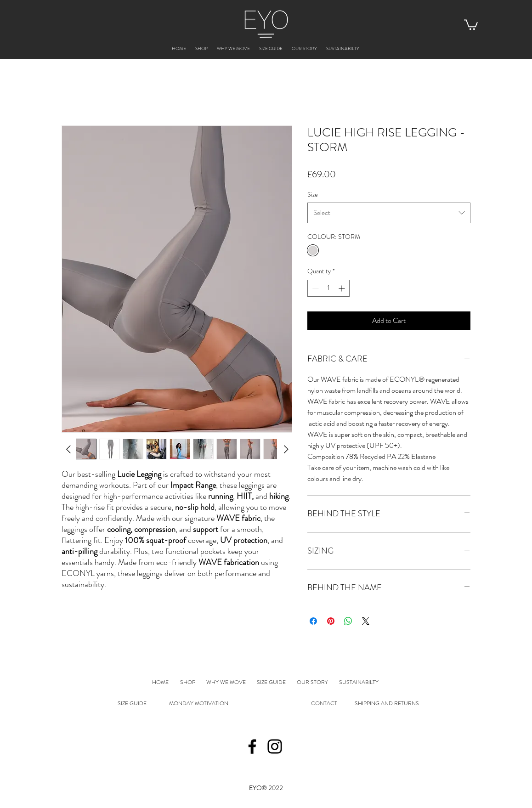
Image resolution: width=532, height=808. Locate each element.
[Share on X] (366, 621)
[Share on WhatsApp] (348, 621)
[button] (471, 24)
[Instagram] (275, 746)
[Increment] (342, 288)
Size (313, 194)
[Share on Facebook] (313, 621)
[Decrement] (314, 288)
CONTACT (324, 703)
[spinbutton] (328, 288)
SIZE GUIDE (132, 703)
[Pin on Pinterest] (331, 621)
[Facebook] (252, 746)
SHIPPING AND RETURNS (387, 703)
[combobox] (389, 213)
